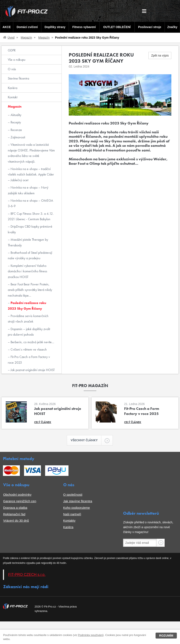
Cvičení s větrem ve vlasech (28, 349)
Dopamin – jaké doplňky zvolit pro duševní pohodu (29, 332)
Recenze (16, 130)
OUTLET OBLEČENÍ (117, 27)
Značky (173, 27)
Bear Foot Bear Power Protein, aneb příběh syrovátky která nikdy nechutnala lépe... (30, 290)
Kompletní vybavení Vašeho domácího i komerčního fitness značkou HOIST (28, 271)
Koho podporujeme (77, 508)
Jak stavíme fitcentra (78, 502)
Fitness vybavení (84, 27)
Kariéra (13, 88)
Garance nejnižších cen (20, 502)
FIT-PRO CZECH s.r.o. (27, 575)
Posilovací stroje (150, 27)
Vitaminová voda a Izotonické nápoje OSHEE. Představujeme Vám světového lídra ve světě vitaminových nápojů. (31, 153)
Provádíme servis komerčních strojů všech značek (28, 319)
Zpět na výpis (160, 55)
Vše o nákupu (17, 60)
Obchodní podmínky (17, 495)
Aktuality (15, 115)
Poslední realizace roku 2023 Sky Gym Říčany (27, 306)
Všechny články (86, 441)
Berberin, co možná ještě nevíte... (32, 342)
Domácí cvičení (27, 27)
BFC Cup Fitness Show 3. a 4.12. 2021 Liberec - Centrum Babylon (31, 216)
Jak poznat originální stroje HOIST (32, 370)
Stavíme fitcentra (18, 78)
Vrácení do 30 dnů (16, 521)
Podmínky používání (90, 635)
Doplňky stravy (54, 27)
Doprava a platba (15, 508)
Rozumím (166, 636)
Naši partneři (72, 514)
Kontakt (13, 97)
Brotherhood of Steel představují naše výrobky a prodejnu (30, 255)
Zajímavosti (17, 137)
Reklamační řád (14, 514)
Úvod (11, 38)
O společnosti (73, 495)
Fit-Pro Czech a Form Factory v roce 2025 (29, 360)
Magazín (26, 38)
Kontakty (69, 521)
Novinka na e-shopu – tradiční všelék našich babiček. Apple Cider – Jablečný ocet (31, 174)
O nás (12, 69)
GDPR (12, 50)
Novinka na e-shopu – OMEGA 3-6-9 (30, 203)
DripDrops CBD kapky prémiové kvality (30, 229)
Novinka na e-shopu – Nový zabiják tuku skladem (28, 190)
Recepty (15, 122)
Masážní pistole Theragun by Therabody (28, 242)
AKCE (6, 27)
